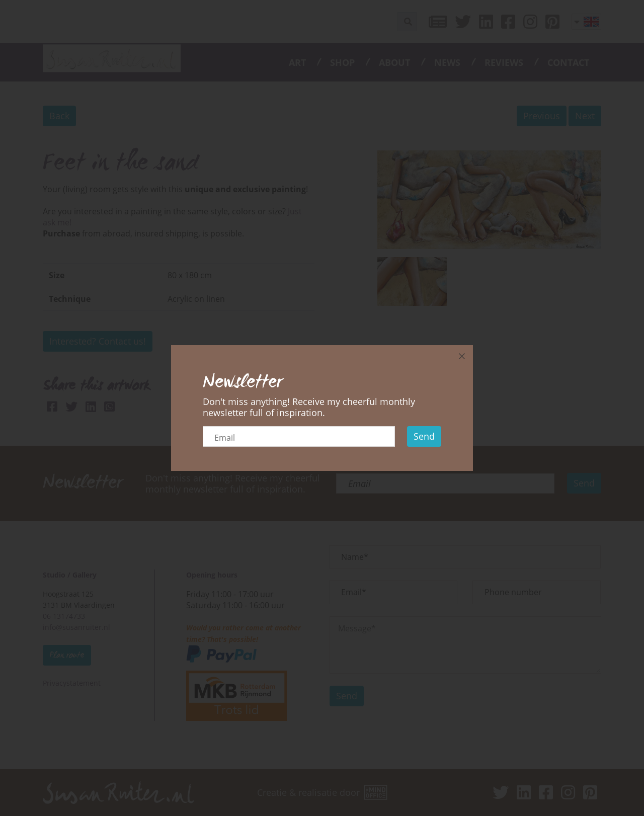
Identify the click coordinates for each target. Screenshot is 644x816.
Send (424, 436)
